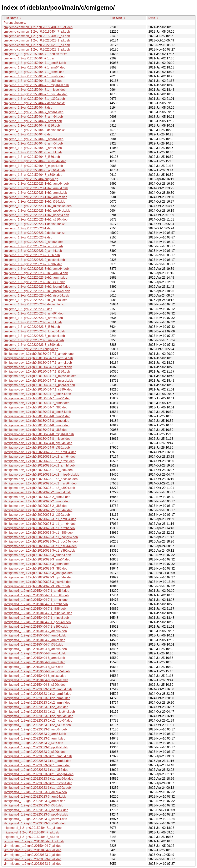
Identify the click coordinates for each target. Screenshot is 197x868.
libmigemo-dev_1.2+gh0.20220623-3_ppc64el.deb (38, 577)
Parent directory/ (15, 23)
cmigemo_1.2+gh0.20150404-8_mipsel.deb (33, 166)
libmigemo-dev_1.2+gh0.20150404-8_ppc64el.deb (38, 443)
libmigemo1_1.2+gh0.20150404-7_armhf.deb (34, 640)
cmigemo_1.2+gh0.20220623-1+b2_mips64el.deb (38, 206)
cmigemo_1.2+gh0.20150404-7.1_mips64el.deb (36, 85)
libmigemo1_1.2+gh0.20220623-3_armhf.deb (34, 801)
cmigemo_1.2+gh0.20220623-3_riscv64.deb (34, 340)
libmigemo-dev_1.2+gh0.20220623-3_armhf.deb (37, 564)
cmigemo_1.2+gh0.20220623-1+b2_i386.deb (34, 202)
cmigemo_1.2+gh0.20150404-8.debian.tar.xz (34, 130)
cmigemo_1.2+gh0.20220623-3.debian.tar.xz (34, 304)
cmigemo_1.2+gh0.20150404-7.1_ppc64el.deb (35, 94)
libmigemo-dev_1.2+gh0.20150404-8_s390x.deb (37, 448)
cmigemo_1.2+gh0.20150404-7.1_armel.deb (34, 72)
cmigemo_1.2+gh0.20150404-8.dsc (28, 134)
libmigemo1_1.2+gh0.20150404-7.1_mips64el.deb (38, 613)
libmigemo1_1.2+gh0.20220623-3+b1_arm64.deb (37, 761)
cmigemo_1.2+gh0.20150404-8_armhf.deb (33, 152)
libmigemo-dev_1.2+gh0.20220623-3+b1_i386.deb (38, 533)
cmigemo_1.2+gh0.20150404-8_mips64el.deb (35, 161)
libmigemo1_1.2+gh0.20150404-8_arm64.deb (35, 653)
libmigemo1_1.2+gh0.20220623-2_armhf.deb (34, 738)
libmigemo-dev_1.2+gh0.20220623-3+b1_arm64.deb (40, 524)
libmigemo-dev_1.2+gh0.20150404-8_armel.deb (36, 421)
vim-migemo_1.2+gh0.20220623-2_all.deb (33, 859)
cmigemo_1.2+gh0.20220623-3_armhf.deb (33, 322)
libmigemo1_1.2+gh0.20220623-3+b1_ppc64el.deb (38, 779)
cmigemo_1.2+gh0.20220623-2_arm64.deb (33, 246)
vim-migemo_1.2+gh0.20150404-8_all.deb (33, 850)
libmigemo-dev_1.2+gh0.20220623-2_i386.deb (35, 506)
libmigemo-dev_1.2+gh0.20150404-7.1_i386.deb (37, 371)
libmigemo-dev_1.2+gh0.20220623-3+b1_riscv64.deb (40, 546)
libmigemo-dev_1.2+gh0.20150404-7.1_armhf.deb (38, 367)
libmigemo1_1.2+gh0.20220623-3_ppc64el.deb (36, 814)
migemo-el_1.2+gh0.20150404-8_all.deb (31, 837)
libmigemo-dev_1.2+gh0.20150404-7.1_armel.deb (38, 363)
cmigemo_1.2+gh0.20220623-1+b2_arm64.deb (36, 188)
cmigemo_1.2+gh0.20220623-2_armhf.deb (33, 251)
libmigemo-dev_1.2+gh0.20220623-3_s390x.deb (37, 586)
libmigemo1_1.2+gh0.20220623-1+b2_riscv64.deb (38, 721)
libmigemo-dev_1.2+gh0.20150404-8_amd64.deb (37, 412)
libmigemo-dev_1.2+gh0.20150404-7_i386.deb (35, 407)
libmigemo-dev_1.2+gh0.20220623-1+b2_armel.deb (39, 461)
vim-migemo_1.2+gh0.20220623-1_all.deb (33, 855)
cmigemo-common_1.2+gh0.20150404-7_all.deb (37, 32)
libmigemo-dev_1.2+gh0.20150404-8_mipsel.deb (37, 439)
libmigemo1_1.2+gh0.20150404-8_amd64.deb (35, 649)
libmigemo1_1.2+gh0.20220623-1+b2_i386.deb (36, 707)
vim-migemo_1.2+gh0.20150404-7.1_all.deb (34, 841)
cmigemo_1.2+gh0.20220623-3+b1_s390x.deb (36, 300)
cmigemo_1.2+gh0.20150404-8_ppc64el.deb (34, 170)
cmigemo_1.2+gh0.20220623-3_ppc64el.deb (34, 336)
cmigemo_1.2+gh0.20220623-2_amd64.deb (34, 242)
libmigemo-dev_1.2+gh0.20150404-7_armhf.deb (37, 403)
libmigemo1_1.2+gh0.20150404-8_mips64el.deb (37, 671)
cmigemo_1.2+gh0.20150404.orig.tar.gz (31, 179)
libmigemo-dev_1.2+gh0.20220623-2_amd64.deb (37, 492)
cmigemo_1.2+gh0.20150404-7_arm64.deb (33, 117)
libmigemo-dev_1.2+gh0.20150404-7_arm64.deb (37, 398)
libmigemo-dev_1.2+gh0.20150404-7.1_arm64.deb (38, 358)
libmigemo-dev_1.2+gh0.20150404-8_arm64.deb (37, 416)
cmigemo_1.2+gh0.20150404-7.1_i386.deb (33, 81)
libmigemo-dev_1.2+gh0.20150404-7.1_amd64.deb (39, 354)
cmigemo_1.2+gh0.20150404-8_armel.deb (33, 148)
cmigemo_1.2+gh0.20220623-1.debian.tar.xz (34, 224)
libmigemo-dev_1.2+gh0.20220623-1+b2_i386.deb (38, 470)
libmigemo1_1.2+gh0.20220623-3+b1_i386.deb (36, 770)
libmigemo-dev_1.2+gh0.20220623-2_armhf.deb (37, 501)
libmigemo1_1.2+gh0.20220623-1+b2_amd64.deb (38, 689)
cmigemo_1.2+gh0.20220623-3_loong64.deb (34, 331)
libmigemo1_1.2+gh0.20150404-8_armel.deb (34, 658)
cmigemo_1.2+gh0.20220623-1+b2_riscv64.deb (36, 215)
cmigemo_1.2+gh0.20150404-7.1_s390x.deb (34, 99)
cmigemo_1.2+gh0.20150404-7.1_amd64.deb (35, 63)
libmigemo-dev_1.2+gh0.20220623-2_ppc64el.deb (38, 510)
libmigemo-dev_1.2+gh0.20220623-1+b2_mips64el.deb (41, 475)
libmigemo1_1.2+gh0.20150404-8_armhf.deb (34, 662)
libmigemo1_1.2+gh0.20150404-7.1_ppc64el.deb (37, 622)
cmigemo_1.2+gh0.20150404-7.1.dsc (29, 58)
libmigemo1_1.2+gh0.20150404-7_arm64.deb (35, 635)
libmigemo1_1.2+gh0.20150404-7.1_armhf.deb (36, 604)
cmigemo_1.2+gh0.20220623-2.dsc (28, 237)
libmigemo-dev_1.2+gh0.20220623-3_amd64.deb (37, 555)
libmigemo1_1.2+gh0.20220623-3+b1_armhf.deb (37, 765)
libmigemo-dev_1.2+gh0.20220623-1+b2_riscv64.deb (40, 483)
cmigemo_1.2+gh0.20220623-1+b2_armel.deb (35, 193)
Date (152, 18)
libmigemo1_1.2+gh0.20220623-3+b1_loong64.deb (39, 774)
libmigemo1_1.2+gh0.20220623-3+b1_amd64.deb (38, 756)
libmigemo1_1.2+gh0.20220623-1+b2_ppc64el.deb (38, 716)
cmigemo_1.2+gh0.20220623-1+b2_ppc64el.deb (37, 211)
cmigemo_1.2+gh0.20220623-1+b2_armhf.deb (35, 197)
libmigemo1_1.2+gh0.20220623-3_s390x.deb (35, 823)
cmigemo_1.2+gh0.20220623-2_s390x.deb (33, 264)
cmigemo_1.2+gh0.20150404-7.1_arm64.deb (35, 67)
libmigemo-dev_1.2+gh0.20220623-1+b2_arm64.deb (40, 457)
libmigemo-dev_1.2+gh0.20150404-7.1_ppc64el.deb (39, 385)
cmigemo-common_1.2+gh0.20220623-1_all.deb (37, 40)
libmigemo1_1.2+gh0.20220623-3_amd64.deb (35, 792)
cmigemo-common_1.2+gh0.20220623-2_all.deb (37, 45)
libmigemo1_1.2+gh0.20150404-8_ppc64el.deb (36, 680)
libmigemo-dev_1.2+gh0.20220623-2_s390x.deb (37, 515)
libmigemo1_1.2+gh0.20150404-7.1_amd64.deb (36, 591)
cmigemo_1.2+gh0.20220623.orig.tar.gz (31, 349)
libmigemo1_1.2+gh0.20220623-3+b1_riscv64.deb (38, 783)
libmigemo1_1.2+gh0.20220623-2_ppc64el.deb (36, 747)
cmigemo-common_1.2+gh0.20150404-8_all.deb (37, 36)
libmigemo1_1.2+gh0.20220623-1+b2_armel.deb (37, 698)
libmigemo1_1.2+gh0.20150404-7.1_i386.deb (35, 609)
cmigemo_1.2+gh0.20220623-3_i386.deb (32, 327)
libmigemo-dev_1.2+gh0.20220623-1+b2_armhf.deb (39, 465)
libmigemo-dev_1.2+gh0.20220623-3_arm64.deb (37, 559)
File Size (116, 18)
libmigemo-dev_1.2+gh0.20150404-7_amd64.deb (37, 394)
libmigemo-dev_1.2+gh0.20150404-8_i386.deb (35, 430)
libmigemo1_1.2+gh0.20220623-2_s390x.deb (35, 752)
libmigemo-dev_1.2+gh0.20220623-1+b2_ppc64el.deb (41, 479)
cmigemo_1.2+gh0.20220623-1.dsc (28, 228)
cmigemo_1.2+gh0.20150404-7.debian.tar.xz (34, 103)
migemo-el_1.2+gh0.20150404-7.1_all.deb (33, 828)
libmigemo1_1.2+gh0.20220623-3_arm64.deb (35, 797)
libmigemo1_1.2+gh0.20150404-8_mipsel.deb (35, 676)
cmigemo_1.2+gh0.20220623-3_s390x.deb (33, 345)
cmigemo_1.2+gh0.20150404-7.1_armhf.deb (34, 76)
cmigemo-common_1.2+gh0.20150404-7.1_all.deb (38, 27)
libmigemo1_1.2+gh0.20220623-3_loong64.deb (36, 810)
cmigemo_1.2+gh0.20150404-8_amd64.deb (34, 139)
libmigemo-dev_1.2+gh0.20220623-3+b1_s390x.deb (39, 551)
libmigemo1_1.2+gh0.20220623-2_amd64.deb (35, 729)
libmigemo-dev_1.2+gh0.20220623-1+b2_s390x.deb (39, 488)
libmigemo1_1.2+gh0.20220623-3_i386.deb (33, 805)
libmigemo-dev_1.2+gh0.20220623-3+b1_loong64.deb (41, 537)
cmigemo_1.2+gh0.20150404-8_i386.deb (32, 157)
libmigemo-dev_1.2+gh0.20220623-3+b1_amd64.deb (40, 519)
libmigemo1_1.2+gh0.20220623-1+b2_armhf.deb (37, 703)
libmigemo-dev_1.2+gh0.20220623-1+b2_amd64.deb (40, 452)
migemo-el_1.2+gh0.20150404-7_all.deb (31, 832)
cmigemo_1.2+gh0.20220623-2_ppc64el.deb (34, 260)
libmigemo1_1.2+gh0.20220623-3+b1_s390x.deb (37, 788)
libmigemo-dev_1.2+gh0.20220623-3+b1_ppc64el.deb (41, 541)
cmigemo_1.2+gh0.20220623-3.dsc (28, 309)
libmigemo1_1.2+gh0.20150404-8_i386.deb (33, 667)
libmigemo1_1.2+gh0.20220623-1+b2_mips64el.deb (39, 712)
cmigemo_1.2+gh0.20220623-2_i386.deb (32, 255)
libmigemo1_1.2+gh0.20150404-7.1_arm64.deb (36, 595)
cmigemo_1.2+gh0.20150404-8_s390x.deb (33, 175)
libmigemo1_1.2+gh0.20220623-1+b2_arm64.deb (37, 694)
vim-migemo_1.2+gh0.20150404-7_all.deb (33, 846)
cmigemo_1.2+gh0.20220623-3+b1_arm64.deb (36, 273)
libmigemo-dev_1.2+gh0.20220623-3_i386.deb (35, 568)
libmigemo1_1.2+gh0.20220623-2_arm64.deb (35, 734)
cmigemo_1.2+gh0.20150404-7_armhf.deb (33, 121)
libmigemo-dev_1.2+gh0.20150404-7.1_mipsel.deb (38, 381)
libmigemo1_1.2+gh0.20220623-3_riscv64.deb (35, 819)
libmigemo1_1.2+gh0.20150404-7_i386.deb (33, 644)
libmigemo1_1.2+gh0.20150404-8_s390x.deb (35, 685)
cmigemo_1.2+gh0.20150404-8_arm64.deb (33, 143)
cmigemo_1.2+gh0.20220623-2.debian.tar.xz (34, 233)
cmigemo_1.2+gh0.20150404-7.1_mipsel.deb (35, 90)
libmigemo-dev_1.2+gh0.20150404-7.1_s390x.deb (38, 389)
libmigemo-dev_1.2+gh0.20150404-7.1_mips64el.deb (40, 376)
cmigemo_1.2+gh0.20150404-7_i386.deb (32, 126)
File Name (11, 18)
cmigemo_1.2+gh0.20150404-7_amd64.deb (34, 112)
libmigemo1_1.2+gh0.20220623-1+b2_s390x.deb (37, 725)
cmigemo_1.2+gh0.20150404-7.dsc (28, 108)
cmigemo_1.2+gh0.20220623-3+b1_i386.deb (34, 282)
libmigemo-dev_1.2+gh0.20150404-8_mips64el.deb (39, 434)
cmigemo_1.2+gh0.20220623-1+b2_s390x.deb (36, 219)
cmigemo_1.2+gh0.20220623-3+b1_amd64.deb (36, 269)
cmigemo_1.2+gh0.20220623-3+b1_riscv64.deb (36, 295)
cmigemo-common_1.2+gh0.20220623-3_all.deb (37, 49)
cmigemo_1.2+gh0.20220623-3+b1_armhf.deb (35, 278)
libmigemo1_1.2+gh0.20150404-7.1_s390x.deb (36, 627)
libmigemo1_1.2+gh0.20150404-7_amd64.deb (35, 631)
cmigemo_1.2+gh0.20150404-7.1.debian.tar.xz (35, 54)
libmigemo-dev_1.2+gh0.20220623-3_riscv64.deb (38, 582)
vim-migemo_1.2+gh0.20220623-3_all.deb (33, 864)
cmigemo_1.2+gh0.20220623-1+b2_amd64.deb (36, 184)
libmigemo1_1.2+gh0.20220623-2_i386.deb (33, 743)
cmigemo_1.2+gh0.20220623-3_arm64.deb (33, 318)
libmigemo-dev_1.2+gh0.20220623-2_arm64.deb (37, 497)
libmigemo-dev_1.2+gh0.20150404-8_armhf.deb (37, 425)
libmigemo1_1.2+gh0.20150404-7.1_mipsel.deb (36, 618)
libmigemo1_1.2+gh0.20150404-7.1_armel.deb (36, 600)
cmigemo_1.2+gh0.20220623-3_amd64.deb (34, 313)
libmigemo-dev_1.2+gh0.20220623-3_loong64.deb (38, 573)
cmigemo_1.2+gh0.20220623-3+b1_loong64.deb (37, 287)
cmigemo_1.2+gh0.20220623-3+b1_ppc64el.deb (37, 291)
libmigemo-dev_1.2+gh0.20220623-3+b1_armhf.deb (39, 528)
